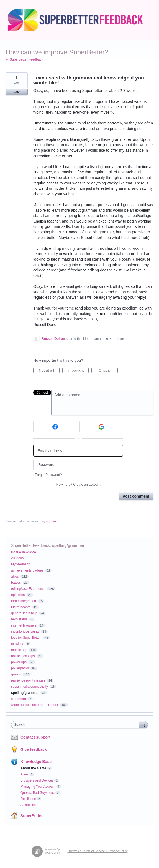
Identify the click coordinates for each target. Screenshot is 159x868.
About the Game (33, 768)
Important (78, 371)
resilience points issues (28, 680)
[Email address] (78, 451)
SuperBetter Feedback (30, 545)
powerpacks (20, 668)
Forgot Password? (48, 475)
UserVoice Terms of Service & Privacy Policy (98, 851)
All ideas (17, 558)
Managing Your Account (38, 787)
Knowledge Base (36, 762)
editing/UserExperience (28, 589)
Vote (16, 92)
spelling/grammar (68, 545)
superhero (19, 699)
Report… (122, 339)
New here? (78, 485)
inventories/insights (25, 632)
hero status (19, 619)
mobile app (19, 650)
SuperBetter (32, 816)
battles (16, 583)
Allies (25, 774)
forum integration (24, 601)
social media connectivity (30, 687)
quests (16, 674)
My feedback (20, 564)
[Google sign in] (102, 427)
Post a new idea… (25, 552)
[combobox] (76, 725)
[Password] (78, 465)
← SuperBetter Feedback (24, 59)
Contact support (35, 737)
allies (15, 577)
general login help (24, 613)
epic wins (18, 595)
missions (18, 644)
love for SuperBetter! (26, 638)
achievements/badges (27, 570)
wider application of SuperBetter (35, 705)
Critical (108, 371)
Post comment (136, 496)
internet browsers (24, 625)
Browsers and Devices (37, 780)
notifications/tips (23, 656)
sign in (51, 521)
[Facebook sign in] (55, 427)
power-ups (19, 662)
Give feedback (34, 749)
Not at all (49, 371)
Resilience (28, 799)
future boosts (21, 607)
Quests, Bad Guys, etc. (38, 793)
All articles (28, 805)
